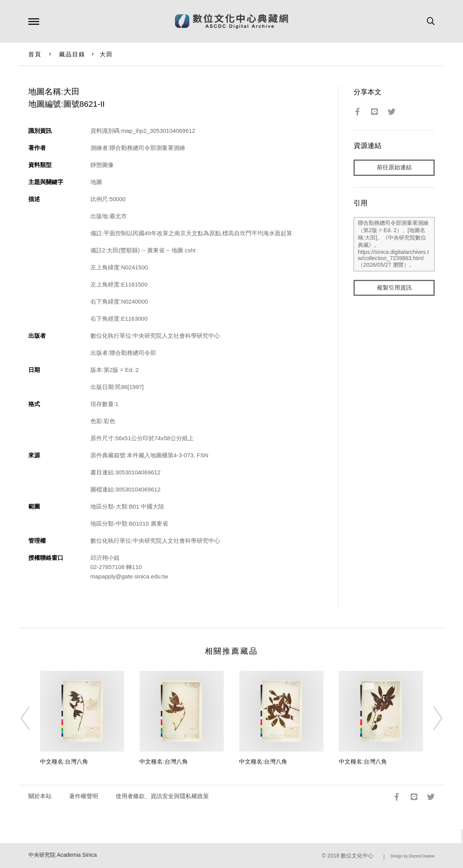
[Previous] (32, 718)
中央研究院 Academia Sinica (63, 855)
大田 (107, 54)
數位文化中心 (357, 856)
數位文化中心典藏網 (231, 21)
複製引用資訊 (394, 288)
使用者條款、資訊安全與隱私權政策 (162, 796)
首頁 (35, 54)
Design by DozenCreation (413, 856)
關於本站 (40, 796)
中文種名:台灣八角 (64, 761)
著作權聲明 (84, 796)
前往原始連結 (394, 168)
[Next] (431, 718)
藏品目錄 (72, 54)
